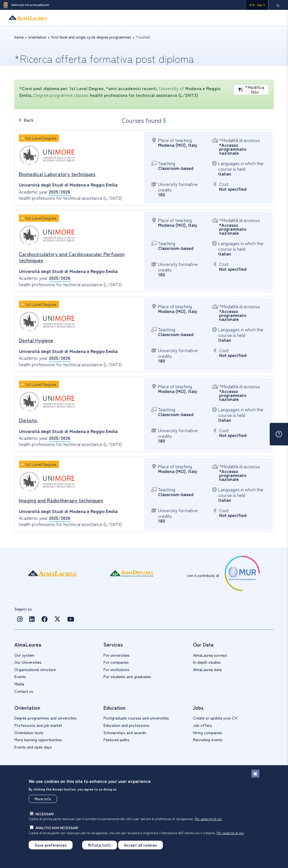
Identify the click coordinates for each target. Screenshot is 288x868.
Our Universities (28, 662)
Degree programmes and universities (46, 718)
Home (19, 37)
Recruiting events (208, 740)
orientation (37, 37)
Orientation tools (29, 732)
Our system (24, 655)
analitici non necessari (57, 828)
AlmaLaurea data (207, 669)
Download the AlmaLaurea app (26, 5)
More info (43, 799)
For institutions (116, 669)
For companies (116, 662)
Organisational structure (35, 669)
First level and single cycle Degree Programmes (91, 37)
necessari (45, 814)
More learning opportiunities (38, 740)
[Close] (255, 774)
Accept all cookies (140, 845)
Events (20, 676)
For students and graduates (127, 676)
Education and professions (127, 725)
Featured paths (116, 740)
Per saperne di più (208, 819)
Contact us (24, 691)
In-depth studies (207, 662)
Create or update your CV (215, 718)
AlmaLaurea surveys (210, 655)
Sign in (257, 5)
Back (26, 120)
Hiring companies (208, 732)
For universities (117, 655)
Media (19, 684)
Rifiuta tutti (100, 845)
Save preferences (51, 845)
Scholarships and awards (125, 732)
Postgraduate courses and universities (136, 718)
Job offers (202, 725)
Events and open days (33, 747)
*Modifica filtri (251, 90)
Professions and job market (38, 725)
